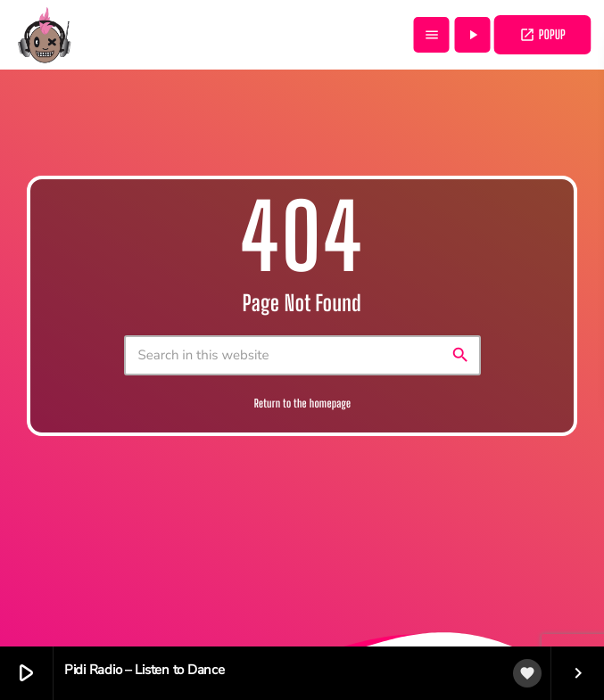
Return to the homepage (303, 404)
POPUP (542, 35)
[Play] (473, 35)
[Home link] (45, 35)
